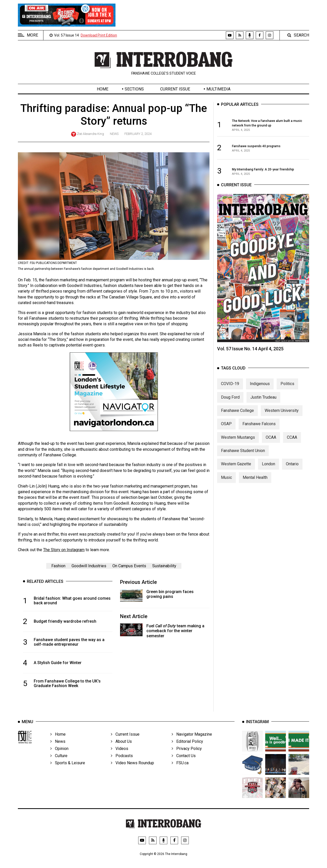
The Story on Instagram (64, 550)
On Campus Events (129, 566)
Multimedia (218, 89)
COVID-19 (230, 390)
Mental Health (255, 484)
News (114, 134)
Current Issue (175, 89)
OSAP (226, 430)
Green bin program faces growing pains (170, 594)
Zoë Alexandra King (90, 134)
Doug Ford (230, 404)
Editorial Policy (187, 751)
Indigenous (260, 390)
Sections (134, 89)
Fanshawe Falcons (259, 430)
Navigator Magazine (192, 743)
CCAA (292, 444)
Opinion (59, 758)
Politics (287, 390)
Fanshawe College (237, 417)
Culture (59, 765)
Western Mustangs (238, 444)
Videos (120, 758)
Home (103, 89)
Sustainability (164, 566)
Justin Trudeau (263, 404)
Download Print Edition (99, 35)
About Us (121, 751)
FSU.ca (180, 772)
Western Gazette (236, 471)
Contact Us (184, 765)
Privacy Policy (187, 758)
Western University (282, 417)
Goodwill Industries (89, 566)
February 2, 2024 (138, 134)
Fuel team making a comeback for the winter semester (175, 631)
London (268, 471)
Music (226, 484)
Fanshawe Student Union (243, 457)
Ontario (292, 471)
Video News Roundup (132, 772)
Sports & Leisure (68, 772)
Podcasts (122, 765)
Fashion (58, 566)
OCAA (271, 444)
